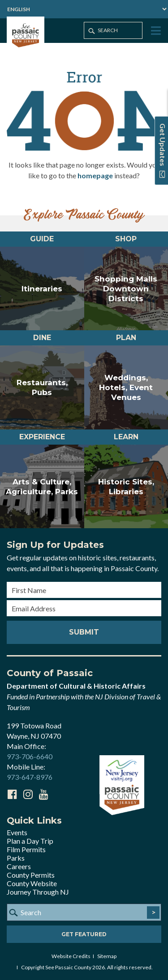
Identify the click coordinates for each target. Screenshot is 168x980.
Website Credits (71, 956)
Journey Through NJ (38, 892)
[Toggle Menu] (155, 31)
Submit (84, 632)
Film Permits (26, 849)
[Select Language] (84, 9)
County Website (32, 883)
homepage (95, 175)
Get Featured (84, 934)
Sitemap (107, 956)
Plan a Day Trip (30, 841)
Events (17, 832)
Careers (19, 866)
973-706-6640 (30, 756)
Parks (16, 858)
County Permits (31, 875)
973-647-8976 (30, 777)
